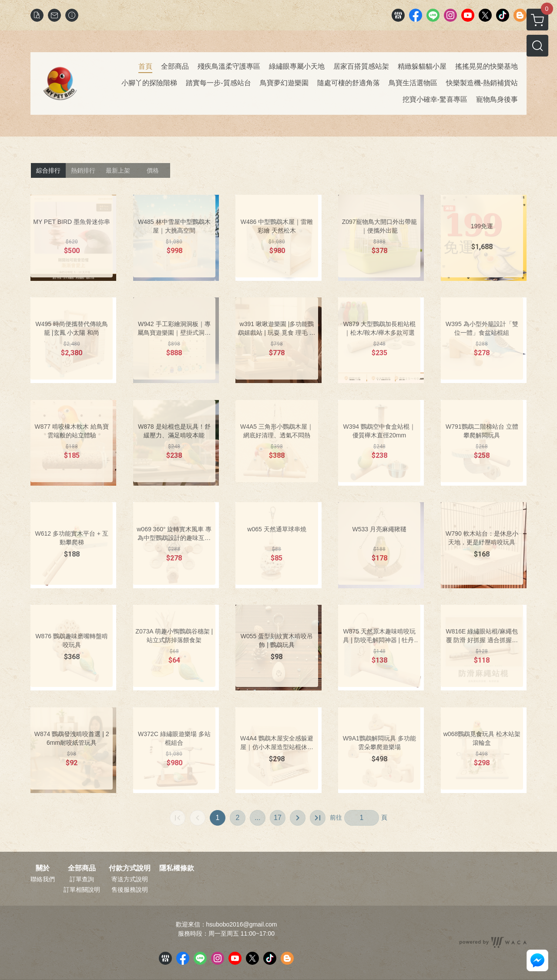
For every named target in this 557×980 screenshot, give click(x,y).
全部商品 (82, 868)
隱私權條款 (177, 868)
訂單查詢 (82, 879)
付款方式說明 (130, 868)
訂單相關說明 (82, 890)
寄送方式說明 (130, 879)
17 (278, 818)
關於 (43, 868)
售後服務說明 (130, 890)
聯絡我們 (43, 879)
